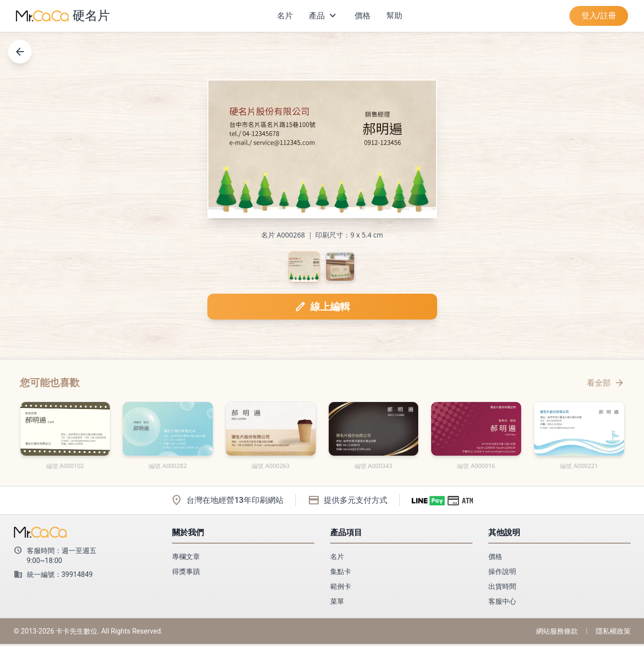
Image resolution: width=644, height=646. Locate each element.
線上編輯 (322, 309)
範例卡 (341, 588)
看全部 (606, 385)
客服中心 (502, 603)
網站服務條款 (557, 633)
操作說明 (502, 573)
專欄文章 (186, 559)
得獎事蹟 (186, 573)
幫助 (394, 16)
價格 (363, 16)
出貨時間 (502, 588)
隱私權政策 (613, 633)
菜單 (337, 603)
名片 (285, 16)
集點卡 (341, 573)
